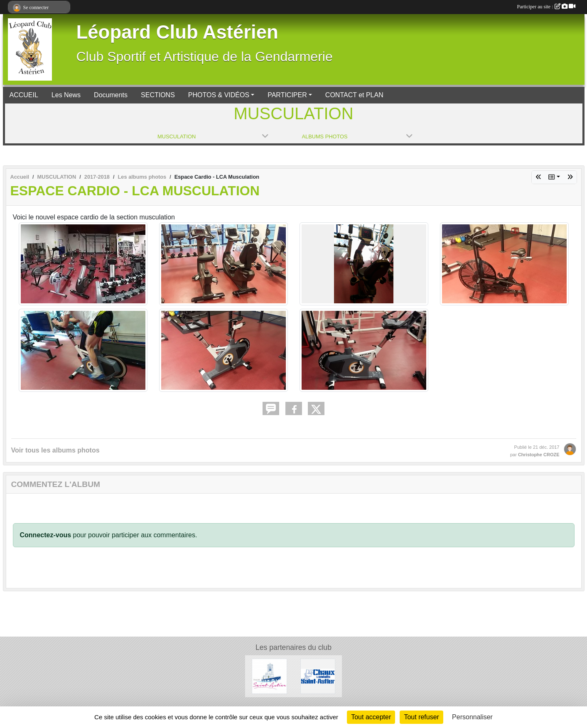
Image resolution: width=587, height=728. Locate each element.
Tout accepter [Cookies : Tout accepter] (371, 717)
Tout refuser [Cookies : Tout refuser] (421, 717)
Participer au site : (546, 7)
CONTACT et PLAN (354, 95)
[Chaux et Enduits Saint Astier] (318, 676)
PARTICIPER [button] (287, 95)
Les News (66, 95)
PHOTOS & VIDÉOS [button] (219, 95)
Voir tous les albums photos (55, 450)
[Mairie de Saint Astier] (269, 676)
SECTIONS (158, 95)
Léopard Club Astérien (177, 32)
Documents (111, 95)
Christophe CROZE (539, 455)
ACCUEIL (24, 95)
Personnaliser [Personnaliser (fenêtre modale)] (472, 717)
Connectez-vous (46, 535)
